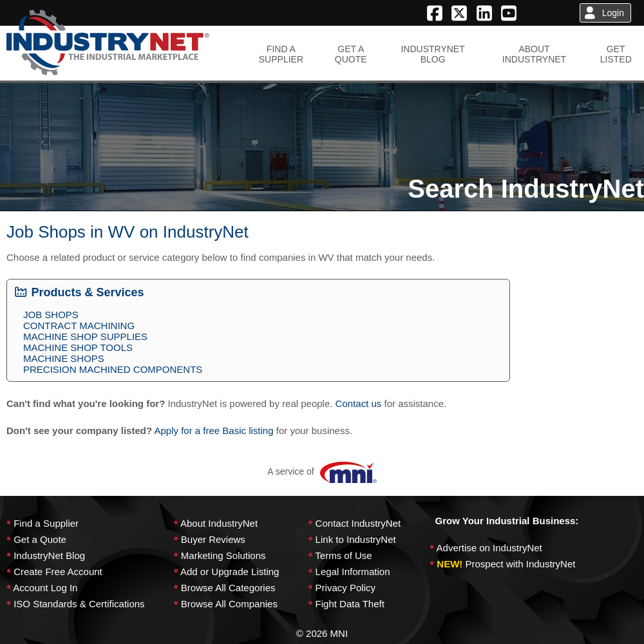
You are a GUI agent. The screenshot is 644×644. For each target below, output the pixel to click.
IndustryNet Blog (49, 555)
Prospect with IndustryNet (521, 564)
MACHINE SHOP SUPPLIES (85, 336)
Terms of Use (343, 555)
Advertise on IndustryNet (489, 548)
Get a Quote (40, 539)
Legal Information (353, 572)
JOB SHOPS (51, 315)
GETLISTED (616, 54)
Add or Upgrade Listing (230, 572)
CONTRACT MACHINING (79, 326)
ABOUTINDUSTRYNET (534, 54)
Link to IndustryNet (356, 539)
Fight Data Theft (350, 604)
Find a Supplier (46, 523)
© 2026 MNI (322, 633)
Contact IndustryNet (358, 523)
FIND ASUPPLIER (281, 54)
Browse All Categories (228, 588)
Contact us (359, 403)
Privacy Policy (346, 588)
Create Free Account (58, 572)
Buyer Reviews (213, 539)
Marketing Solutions (223, 555)
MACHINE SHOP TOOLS (78, 347)
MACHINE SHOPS (64, 358)
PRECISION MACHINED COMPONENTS (113, 369)
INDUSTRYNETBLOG (432, 54)
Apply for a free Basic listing (213, 431)
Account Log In (45, 588)
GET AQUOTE (351, 54)
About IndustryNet (219, 523)
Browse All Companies (229, 604)
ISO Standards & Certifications (79, 604)
